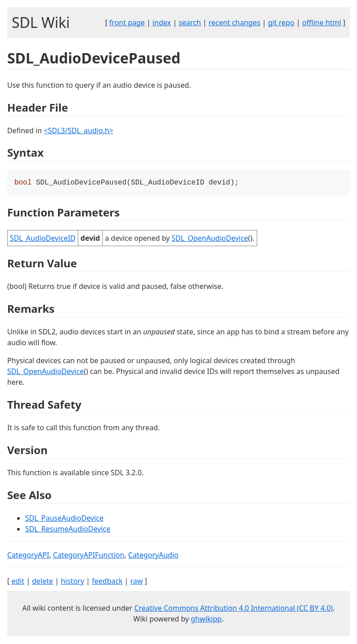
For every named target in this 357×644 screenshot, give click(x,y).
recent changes (234, 23)
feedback (107, 582)
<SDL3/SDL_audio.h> (78, 131)
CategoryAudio (153, 556)
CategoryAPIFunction (89, 556)
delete (42, 582)
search (190, 23)
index (162, 23)
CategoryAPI (28, 556)
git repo (281, 23)
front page (127, 23)
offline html (322, 23)
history (72, 582)
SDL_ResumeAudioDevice (68, 530)
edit (18, 582)
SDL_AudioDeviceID (43, 239)
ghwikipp (206, 620)
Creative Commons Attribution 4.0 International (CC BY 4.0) (234, 609)
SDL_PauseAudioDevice (64, 519)
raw (137, 582)
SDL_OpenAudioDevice (210, 239)
